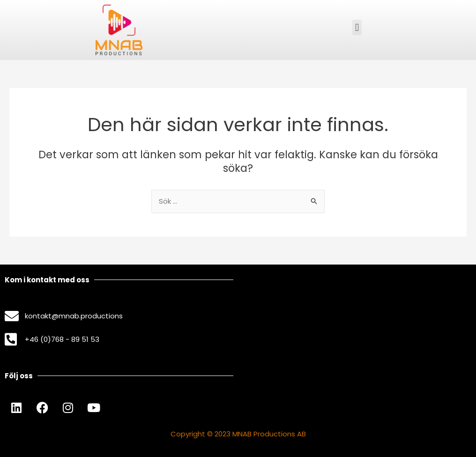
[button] (357, 27)
